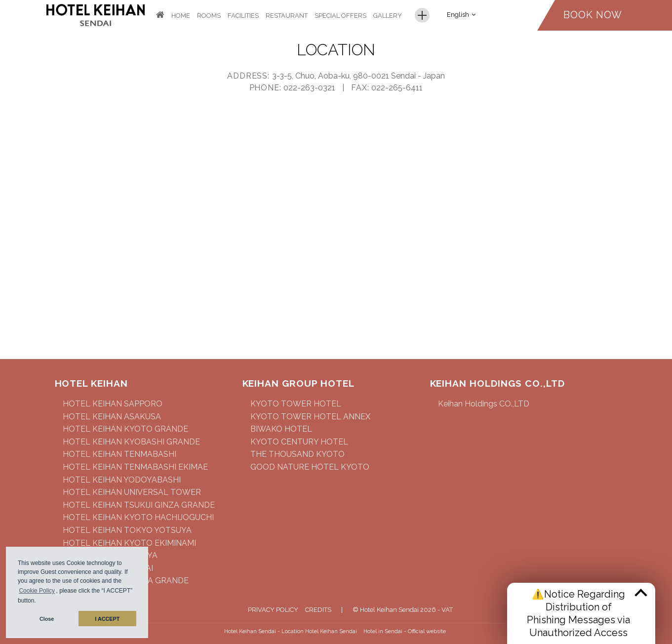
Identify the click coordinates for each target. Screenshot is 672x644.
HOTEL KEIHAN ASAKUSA (112, 417)
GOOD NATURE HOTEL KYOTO (310, 467)
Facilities (243, 16)
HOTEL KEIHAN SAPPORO (113, 404)
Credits (318, 610)
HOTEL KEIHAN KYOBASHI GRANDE (131, 442)
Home (181, 16)
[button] (39, 602)
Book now (593, 15)
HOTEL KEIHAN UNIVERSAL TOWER (132, 492)
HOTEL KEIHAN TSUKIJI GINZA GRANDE (139, 505)
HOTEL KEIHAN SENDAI (108, 568)
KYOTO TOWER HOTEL (296, 404)
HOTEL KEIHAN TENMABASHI (119, 454)
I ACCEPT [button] (107, 619)
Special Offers (340, 16)
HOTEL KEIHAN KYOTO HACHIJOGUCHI (138, 517)
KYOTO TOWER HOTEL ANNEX (310, 417)
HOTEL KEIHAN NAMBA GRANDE (126, 581)
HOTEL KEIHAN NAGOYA (110, 555)
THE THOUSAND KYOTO (297, 454)
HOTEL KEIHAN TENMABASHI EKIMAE (135, 467)
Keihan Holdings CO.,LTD (484, 404)
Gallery (388, 16)
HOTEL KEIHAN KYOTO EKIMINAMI (129, 543)
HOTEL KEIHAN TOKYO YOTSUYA (127, 530)
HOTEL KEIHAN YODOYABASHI (122, 480)
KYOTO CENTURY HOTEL (299, 442)
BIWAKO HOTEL (281, 429)
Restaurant (287, 16)
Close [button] (47, 619)
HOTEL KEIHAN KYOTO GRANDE (125, 429)
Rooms (209, 16)
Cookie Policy (37, 591)
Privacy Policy (273, 610)
